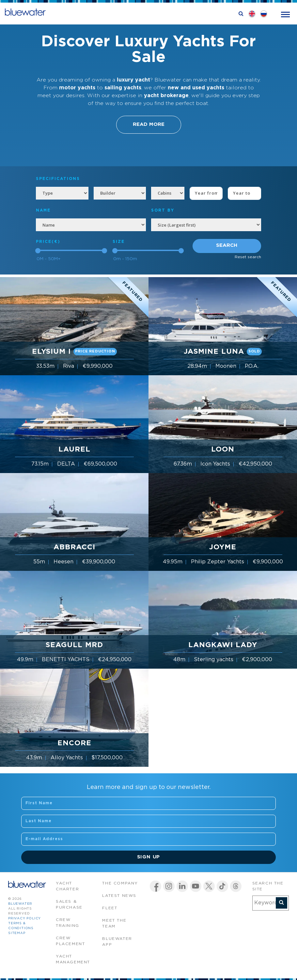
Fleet (110, 908)
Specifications (58, 179)
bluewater (20, 904)
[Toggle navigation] (285, 14)
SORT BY (163, 210)
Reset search (248, 257)
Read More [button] (149, 124)
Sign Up (149, 857)
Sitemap (17, 933)
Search (227, 245)
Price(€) (48, 242)
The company (120, 883)
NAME (43, 210)
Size (119, 242)
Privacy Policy (24, 919)
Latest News (119, 896)
